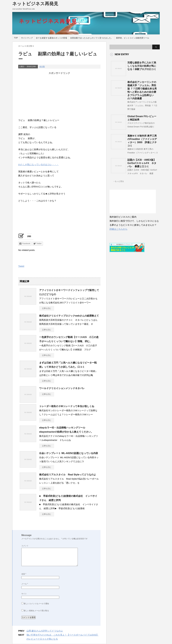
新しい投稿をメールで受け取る (36, 611)
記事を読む (47, 308)
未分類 (42, 67)
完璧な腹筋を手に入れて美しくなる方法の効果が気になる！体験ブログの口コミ (142, 66)
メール (25, 584)
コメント (25, 546)
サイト (24, 594)
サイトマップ (27, 38)
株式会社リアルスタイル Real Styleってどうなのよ (68, 475)
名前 (24, 574)
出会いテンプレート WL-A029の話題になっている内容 (69, 453)
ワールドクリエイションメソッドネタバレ (62, 388)
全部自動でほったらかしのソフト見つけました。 (92, 38)
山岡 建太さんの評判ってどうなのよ (45, 631)
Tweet (21, 266)
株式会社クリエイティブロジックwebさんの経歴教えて (69, 316)
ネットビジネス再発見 (35, 4)
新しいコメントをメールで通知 (36, 604)
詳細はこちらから (118, 229)
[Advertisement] (59, 96)
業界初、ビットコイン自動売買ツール (133, 38)
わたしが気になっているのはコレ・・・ (38, 164)
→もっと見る (118, 181)
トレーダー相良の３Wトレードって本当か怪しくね (67, 406)
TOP (16, 38)
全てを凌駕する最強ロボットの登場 (51, 38)
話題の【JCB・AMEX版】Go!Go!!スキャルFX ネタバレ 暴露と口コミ (142, 163)
